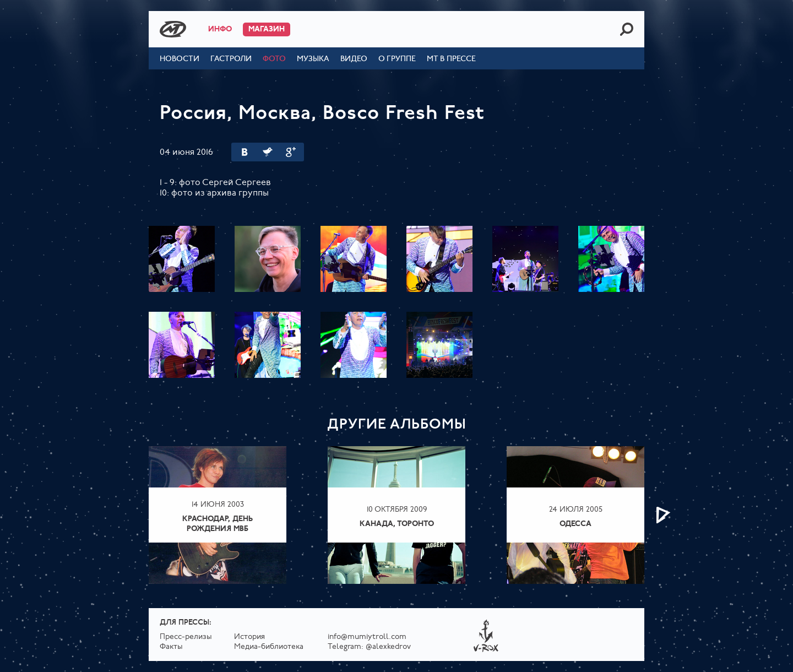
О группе (397, 59)
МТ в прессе (451, 59)
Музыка (313, 59)
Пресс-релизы (186, 637)
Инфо (220, 29)
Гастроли (231, 59)
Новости (180, 59)
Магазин (267, 29)
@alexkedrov (388, 647)
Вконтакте (245, 152)
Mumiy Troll (173, 29)
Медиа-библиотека (269, 647)
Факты (171, 647)
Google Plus (291, 152)
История (249, 637)
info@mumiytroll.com (367, 637)
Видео (354, 59)
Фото (274, 59)
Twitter (268, 152)
